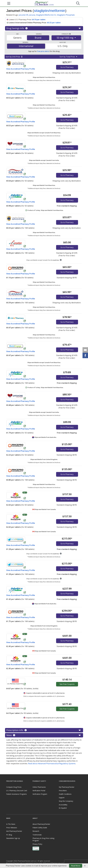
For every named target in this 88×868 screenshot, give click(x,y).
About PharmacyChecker (41, 824)
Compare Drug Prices (14, 787)
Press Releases (12, 828)
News (44, 735)
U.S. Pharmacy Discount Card (17, 791)
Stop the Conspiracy (66, 801)
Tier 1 (25, 493)
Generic (17, 38)
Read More (76, 866)
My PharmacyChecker (67, 787)
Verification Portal (39, 791)
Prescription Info (44, 730)
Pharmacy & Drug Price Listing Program (43, 839)
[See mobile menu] (8, 3)
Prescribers (63, 791)
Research (36, 831)
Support (62, 798)
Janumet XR (23, 15)
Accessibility (63, 805)
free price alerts (43, 51)
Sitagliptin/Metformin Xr (46, 15)
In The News (11, 824)
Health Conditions (65, 794)
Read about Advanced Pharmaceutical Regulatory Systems (52, 764)
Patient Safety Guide (40, 828)
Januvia (32, 15)
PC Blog (9, 835)
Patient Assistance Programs (16, 794)
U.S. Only (63, 46)
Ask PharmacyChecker (14, 831)
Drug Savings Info (44, 28)
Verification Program (40, 794)
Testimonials (37, 835)
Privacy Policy (37, 844)
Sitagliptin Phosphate (66, 15)
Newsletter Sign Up (13, 838)
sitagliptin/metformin (50, 11)
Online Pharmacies (39, 787)
